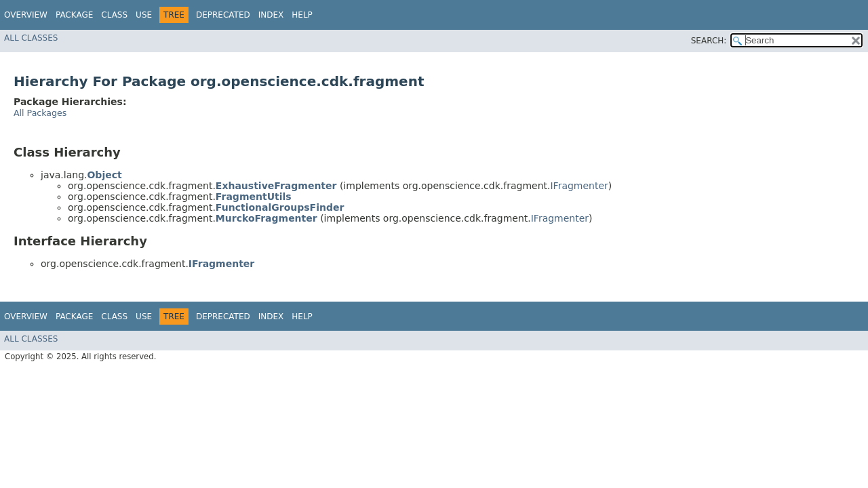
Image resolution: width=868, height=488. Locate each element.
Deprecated (223, 15)
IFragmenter (579, 186)
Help (302, 15)
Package (74, 15)
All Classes (31, 38)
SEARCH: (709, 41)
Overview (26, 15)
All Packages (40, 113)
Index (271, 15)
